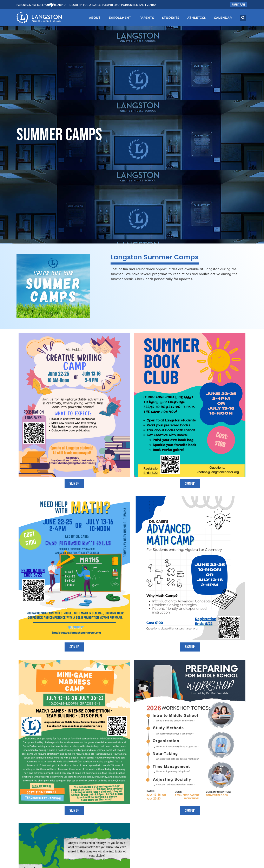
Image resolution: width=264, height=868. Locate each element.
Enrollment (120, 18)
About (95, 18)
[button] (243, 18)
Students (171, 18)
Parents (147, 18)
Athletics (196, 18)
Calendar (223, 18)
